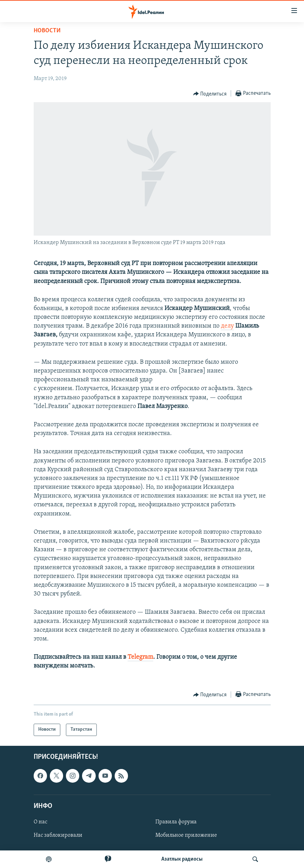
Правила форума (176, 822)
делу (227, 326)
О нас (40, 822)
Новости (47, 31)
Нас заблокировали (58, 835)
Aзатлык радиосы (182, 859)
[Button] (210, 94)
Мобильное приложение (186, 835)
